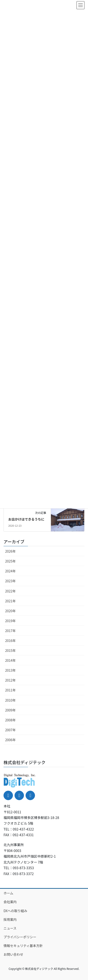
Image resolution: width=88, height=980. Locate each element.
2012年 (10, 680)
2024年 (10, 571)
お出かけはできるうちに (26, 519)
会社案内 (10, 902)
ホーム (8, 893)
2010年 (10, 700)
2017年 (10, 631)
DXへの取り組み (15, 911)
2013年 (10, 670)
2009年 (10, 710)
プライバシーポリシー (20, 937)
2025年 (10, 561)
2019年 (10, 621)
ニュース (10, 928)
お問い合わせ (13, 954)
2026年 (10, 551)
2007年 (10, 730)
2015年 (10, 650)
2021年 (10, 601)
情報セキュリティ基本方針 (23, 946)
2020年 (10, 611)
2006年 (10, 740)
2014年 (10, 660)
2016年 (10, 641)
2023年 (10, 581)
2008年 (10, 720)
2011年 (10, 690)
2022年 (10, 591)
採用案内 (10, 919)
